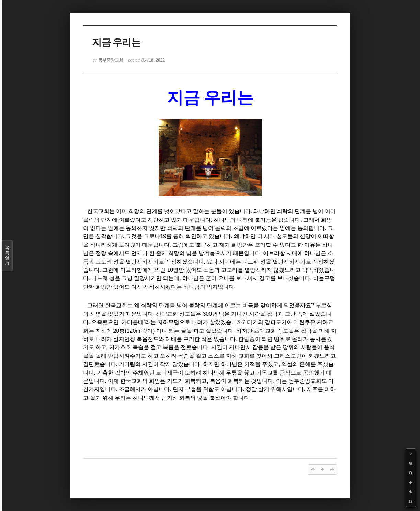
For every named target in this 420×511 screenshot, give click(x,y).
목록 (7, 256)
